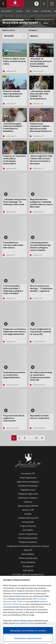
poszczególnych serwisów (25, 623)
